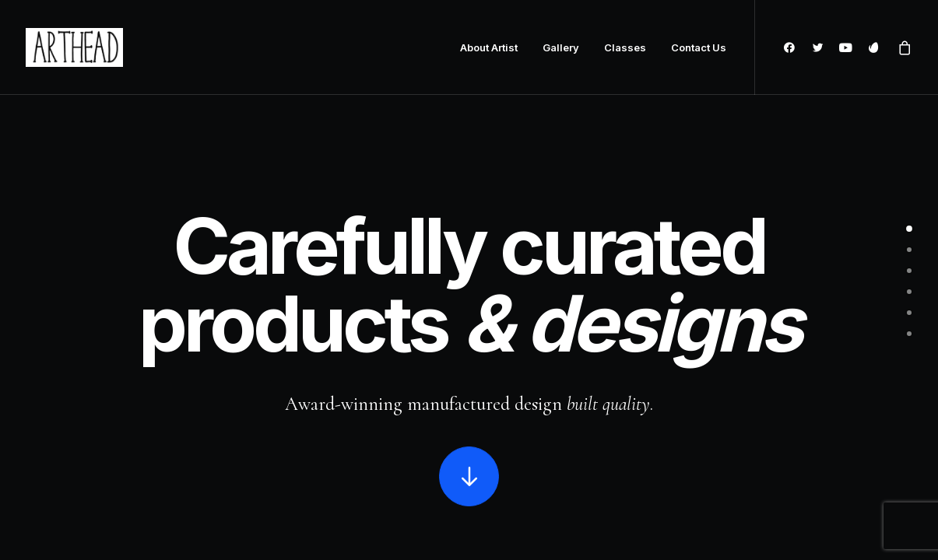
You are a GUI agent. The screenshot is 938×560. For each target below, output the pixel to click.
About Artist (489, 47)
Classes (625, 47)
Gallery (561, 47)
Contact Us (699, 47)
